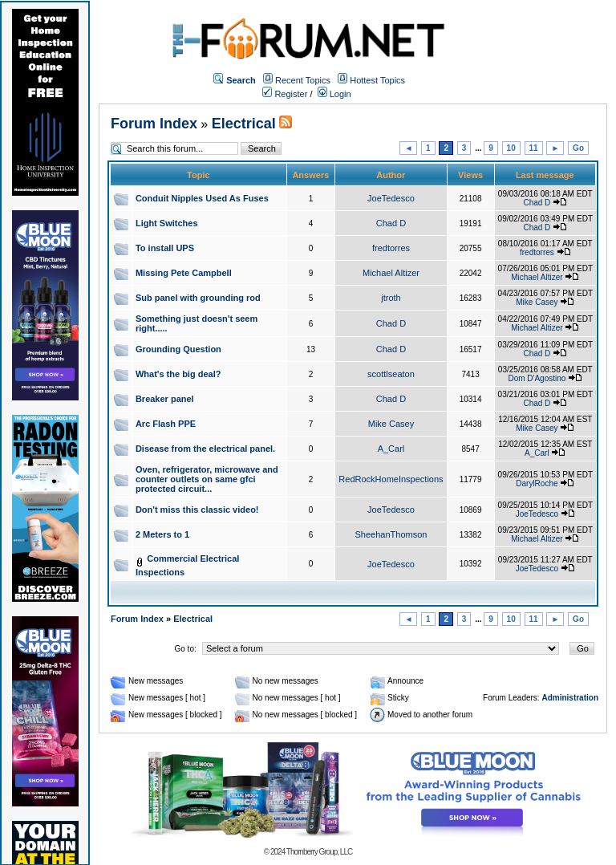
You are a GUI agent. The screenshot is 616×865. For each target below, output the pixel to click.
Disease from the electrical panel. (205, 449)
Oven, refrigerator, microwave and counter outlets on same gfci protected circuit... (207, 479)
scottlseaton (391, 374)
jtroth (391, 298)
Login (334, 94)
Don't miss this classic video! (197, 510)
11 (534, 148)
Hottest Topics (377, 80)
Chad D (537, 203)
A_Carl (391, 449)
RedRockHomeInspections (391, 479)
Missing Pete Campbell (184, 273)
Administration (570, 698)
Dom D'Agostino (537, 378)
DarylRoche (537, 483)
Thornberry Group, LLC (319, 852)
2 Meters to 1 (162, 534)
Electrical (244, 124)
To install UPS (165, 248)
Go (578, 148)
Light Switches (167, 223)
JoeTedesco (391, 198)
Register (285, 94)
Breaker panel (165, 399)
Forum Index (154, 124)
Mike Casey (537, 302)
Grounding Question (178, 349)
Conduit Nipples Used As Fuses (202, 198)
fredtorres (391, 248)
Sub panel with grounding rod (198, 298)
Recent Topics (303, 80)
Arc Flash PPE (166, 424)
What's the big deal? (178, 374)
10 (511, 148)
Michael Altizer (391, 273)
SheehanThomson (391, 534)
